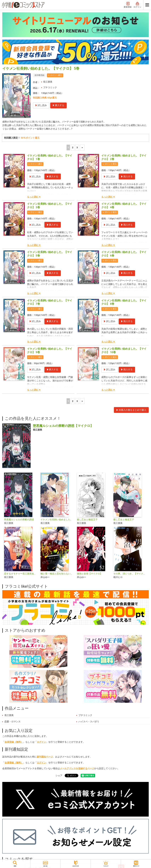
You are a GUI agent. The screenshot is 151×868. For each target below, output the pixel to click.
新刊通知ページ (45, 757)
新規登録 (128, 5)
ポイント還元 (56, 75)
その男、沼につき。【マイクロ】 (130, 574)
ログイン (137, 5)
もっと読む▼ (34, 197)
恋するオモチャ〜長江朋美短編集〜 (21, 574)
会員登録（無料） (14, 742)
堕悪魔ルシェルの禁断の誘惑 (19, 520)
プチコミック (50, 87)
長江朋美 (48, 82)
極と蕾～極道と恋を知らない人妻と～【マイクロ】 (57, 574)
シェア (59, 775)
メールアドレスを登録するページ (77, 769)
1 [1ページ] (68, 147)
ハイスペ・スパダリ (89, 722)
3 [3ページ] (77, 147)
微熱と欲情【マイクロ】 (90, 574)
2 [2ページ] (73, 147)
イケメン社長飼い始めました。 (57, 520)
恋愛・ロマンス (12, 722)
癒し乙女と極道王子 (87, 520)
